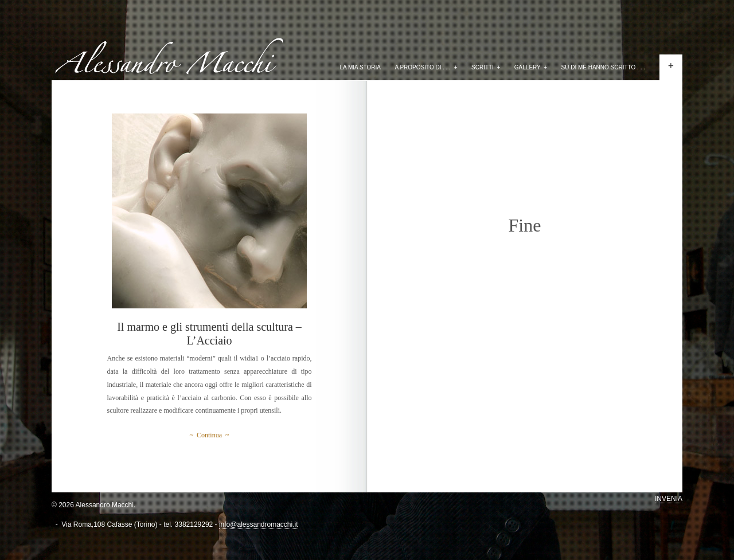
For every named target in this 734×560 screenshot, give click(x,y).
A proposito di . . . (426, 67)
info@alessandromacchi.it (259, 524)
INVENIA (669, 499)
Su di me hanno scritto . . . (604, 67)
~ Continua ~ (210, 435)
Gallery (531, 67)
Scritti (486, 67)
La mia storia (360, 67)
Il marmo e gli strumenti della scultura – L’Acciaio (209, 334)
